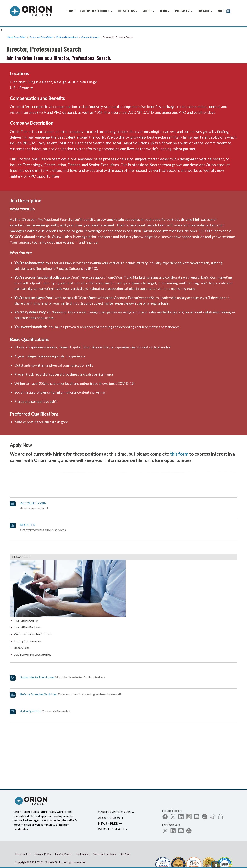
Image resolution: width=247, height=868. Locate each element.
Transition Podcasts (28, 627)
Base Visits (22, 648)
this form (179, 454)
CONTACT (205, 11)
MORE (224, 11)
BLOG (165, 11)
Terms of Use (23, 854)
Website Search (113, 829)
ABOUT (149, 11)
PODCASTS (184, 11)
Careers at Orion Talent (41, 37)
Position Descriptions (67, 37)
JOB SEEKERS (128, 11)
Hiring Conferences (28, 641)
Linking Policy (63, 854)
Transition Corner (26, 620)
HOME (71, 11)
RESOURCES (21, 557)
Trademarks (82, 854)
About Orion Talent (17, 37)
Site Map (125, 854)
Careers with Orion (116, 812)
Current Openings (91, 37)
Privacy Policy (43, 854)
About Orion (111, 818)
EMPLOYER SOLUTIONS (96, 11)
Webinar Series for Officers (33, 634)
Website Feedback (105, 854)
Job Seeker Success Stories (33, 654)
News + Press (110, 823)
